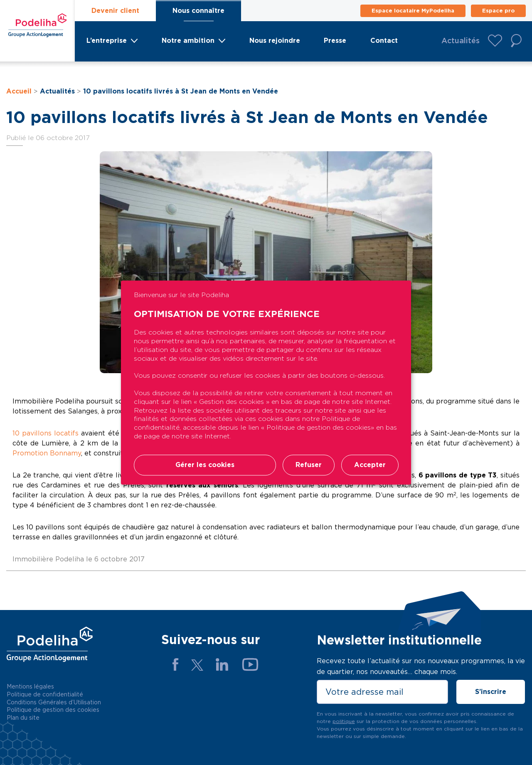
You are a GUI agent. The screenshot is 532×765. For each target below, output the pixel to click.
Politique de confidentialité (45, 694)
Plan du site (23, 718)
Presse (335, 41)
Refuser (309, 465)
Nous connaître (198, 11)
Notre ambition (188, 41)
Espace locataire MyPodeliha (413, 11)
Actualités (461, 41)
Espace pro (498, 11)
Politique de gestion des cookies (53, 710)
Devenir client (115, 11)
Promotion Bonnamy (47, 453)
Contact (384, 41)
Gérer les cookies (205, 465)
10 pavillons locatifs (46, 433)
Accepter (370, 465)
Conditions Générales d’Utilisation (54, 702)
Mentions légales (30, 686)
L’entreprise (107, 41)
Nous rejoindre (275, 41)
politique (344, 721)
